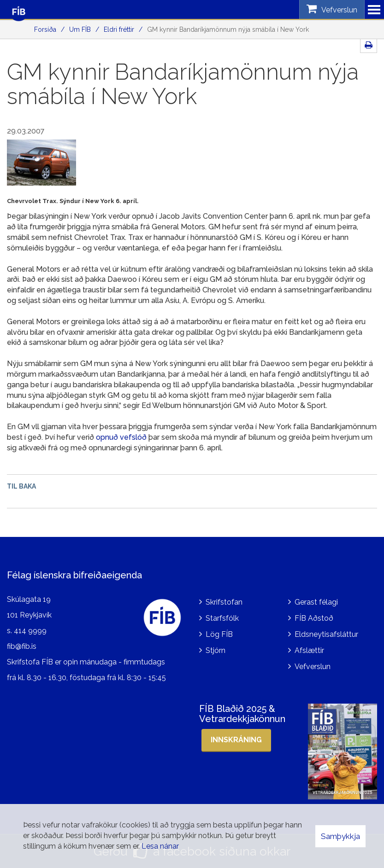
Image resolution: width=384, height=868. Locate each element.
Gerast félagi (316, 602)
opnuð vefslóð (121, 437)
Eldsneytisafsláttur (326, 634)
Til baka (21, 486)
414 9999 (30, 631)
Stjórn (216, 650)
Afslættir (309, 650)
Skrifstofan (224, 602)
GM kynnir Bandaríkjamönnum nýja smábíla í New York (228, 29)
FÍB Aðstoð (314, 618)
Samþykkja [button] (340, 836)
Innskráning (236, 740)
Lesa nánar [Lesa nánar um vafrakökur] (160, 846)
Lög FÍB (219, 634)
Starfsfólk (222, 618)
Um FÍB (80, 29)
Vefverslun (313, 667)
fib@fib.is (22, 646)
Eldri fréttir (119, 29)
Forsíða (45, 29)
